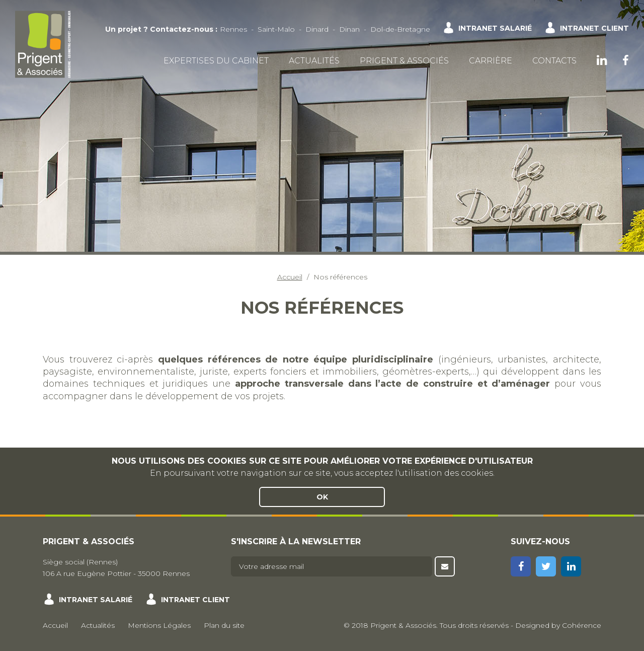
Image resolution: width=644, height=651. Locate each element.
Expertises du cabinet (216, 61)
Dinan (349, 29)
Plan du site (224, 625)
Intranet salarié (495, 28)
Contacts (554, 61)
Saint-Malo (276, 29)
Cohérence (582, 625)
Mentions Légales (159, 625)
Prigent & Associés (404, 61)
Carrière (491, 61)
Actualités (314, 61)
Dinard (317, 29)
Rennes (233, 29)
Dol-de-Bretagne (400, 29)
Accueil (290, 277)
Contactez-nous (182, 29)
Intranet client (594, 28)
